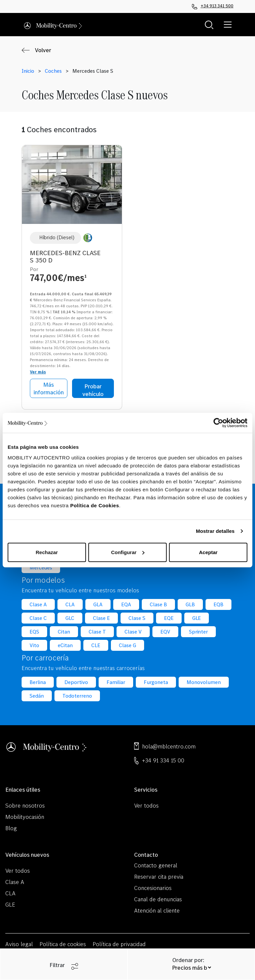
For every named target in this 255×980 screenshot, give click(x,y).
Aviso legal (19, 944)
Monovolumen (204, 682)
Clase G (127, 645)
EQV (165, 632)
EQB (218, 604)
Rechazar (47, 552)
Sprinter (199, 632)
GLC (70, 618)
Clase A (38, 604)
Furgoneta (156, 682)
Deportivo (76, 682)
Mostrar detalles (215, 531)
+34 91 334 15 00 (163, 760)
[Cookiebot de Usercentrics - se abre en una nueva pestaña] (218, 423)
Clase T (97, 632)
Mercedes (41, 568)
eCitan (65, 645)
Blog (11, 828)
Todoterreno (77, 696)
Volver (43, 50)
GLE (197, 618)
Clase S (137, 618)
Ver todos (146, 805)
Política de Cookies (94, 505)
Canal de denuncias (158, 899)
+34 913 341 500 (213, 6)
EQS (34, 632)
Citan (64, 632)
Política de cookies (63, 944)
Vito (34, 645)
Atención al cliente (157, 910)
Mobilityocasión (25, 817)
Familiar (116, 682)
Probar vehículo (93, 390)
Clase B (158, 604)
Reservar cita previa (159, 877)
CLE (96, 645)
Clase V (133, 632)
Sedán (37, 696)
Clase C (38, 618)
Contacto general (156, 865)
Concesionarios (153, 888)
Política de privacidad (119, 944)
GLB (190, 604)
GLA (98, 604)
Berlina (38, 682)
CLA (70, 604)
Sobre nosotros (25, 805)
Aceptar (208, 552)
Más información (49, 388)
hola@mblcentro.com (169, 746)
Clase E (101, 618)
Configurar (128, 552)
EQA (126, 604)
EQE (169, 618)
